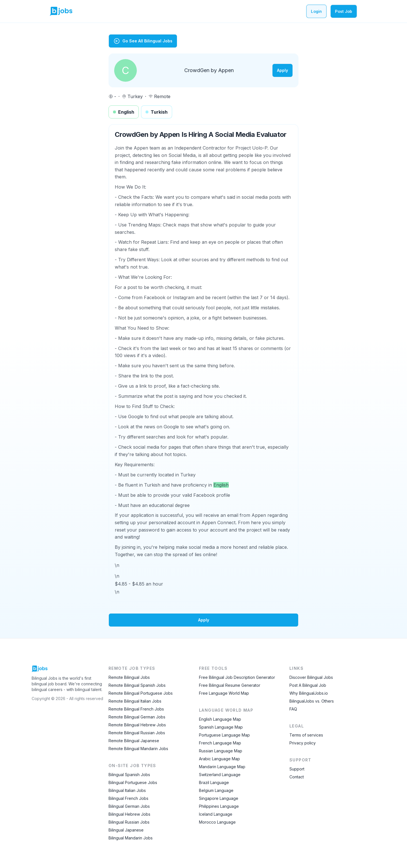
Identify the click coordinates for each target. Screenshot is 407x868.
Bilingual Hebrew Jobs (129, 814)
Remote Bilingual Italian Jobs (135, 701)
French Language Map (220, 743)
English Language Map (220, 719)
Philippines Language (219, 806)
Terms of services (306, 735)
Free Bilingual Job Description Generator (237, 677)
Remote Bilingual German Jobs (137, 717)
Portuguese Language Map (224, 735)
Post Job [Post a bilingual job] (344, 11)
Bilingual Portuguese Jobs (133, 782)
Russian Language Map (221, 751)
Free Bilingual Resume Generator (230, 685)
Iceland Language (216, 814)
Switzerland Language (220, 775)
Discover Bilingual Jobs (311, 677)
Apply (282, 70)
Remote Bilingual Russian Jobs (137, 733)
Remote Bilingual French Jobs (136, 709)
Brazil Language (214, 782)
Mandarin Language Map (222, 767)
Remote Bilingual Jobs (129, 677)
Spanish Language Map (221, 727)
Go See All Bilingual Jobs (143, 41)
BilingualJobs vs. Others (312, 701)
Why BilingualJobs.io (309, 693)
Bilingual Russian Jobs (129, 822)
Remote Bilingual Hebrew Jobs (137, 725)
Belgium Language (216, 790)
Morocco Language (217, 822)
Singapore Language (219, 798)
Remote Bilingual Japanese (134, 741)
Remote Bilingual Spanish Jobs (137, 685)
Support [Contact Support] (297, 769)
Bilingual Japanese (126, 830)
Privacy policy (303, 743)
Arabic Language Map (219, 759)
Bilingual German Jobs (129, 806)
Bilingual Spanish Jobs (129, 775)
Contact (297, 777)
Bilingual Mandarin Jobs (131, 838)
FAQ (293, 709)
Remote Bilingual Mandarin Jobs (138, 749)
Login (316, 11)
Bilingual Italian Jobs (127, 790)
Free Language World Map (224, 693)
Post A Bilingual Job (308, 685)
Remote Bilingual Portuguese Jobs (141, 693)
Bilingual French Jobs (128, 798)
